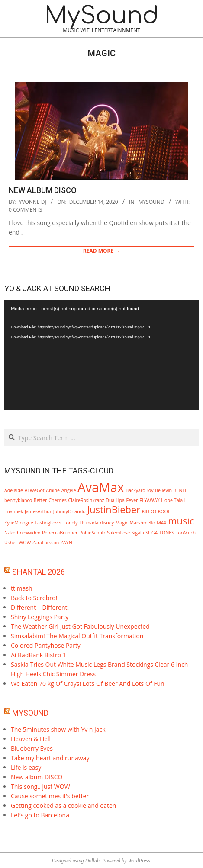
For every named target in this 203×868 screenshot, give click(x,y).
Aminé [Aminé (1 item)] (53, 490)
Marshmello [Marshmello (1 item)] (142, 523)
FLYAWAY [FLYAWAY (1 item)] (149, 500)
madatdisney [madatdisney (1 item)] (100, 523)
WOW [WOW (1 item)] (25, 543)
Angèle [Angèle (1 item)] (69, 490)
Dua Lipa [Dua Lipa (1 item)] (115, 500)
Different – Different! (40, 607)
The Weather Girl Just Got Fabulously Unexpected (80, 626)
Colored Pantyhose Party (46, 645)
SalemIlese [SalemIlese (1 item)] (118, 533)
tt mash (22, 588)
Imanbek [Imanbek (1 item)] (14, 511)
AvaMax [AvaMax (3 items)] (101, 487)
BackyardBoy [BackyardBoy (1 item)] (139, 490)
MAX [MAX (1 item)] (161, 523)
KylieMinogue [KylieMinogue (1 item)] (19, 523)
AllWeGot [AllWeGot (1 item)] (35, 490)
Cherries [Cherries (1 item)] (58, 500)
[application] (101, 355)
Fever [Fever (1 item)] (132, 500)
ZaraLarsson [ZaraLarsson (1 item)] (46, 543)
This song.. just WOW (40, 786)
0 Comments (25, 210)
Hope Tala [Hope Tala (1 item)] (172, 500)
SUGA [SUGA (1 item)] (151, 533)
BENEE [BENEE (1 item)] (181, 490)
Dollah (92, 861)
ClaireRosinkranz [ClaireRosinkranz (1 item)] (86, 500)
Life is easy (26, 767)
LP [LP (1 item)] (82, 523)
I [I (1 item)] (185, 500)
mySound (151, 202)
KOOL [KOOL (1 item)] (164, 511)
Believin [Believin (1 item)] (163, 490)
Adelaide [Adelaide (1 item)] (14, 490)
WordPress (139, 861)
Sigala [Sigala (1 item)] (138, 533)
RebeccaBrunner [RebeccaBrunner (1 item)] (60, 533)
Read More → (102, 251)
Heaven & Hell (31, 739)
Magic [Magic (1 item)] (122, 523)
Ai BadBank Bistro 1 (39, 655)
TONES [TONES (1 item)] (167, 533)
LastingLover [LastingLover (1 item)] (48, 523)
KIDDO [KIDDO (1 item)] (149, 511)
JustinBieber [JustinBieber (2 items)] (114, 510)
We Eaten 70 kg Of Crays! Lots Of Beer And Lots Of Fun (88, 683)
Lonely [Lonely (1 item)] (71, 523)
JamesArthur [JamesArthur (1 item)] (38, 511)
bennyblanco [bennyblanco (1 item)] (18, 500)
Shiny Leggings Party (40, 617)
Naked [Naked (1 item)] (11, 533)
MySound (30, 713)
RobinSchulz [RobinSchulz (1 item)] (92, 533)
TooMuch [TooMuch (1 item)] (186, 533)
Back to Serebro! (34, 598)
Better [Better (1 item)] (40, 500)
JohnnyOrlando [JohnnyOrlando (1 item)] (69, 511)
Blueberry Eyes (32, 748)
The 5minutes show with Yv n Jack (58, 729)
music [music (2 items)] (181, 521)
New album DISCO (43, 190)
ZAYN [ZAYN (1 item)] (66, 543)
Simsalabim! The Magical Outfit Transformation (77, 636)
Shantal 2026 (39, 572)
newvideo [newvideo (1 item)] (30, 533)
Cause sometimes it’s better (50, 796)
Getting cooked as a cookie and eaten (63, 805)
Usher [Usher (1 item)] (11, 543)
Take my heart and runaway (50, 758)
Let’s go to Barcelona (40, 815)
